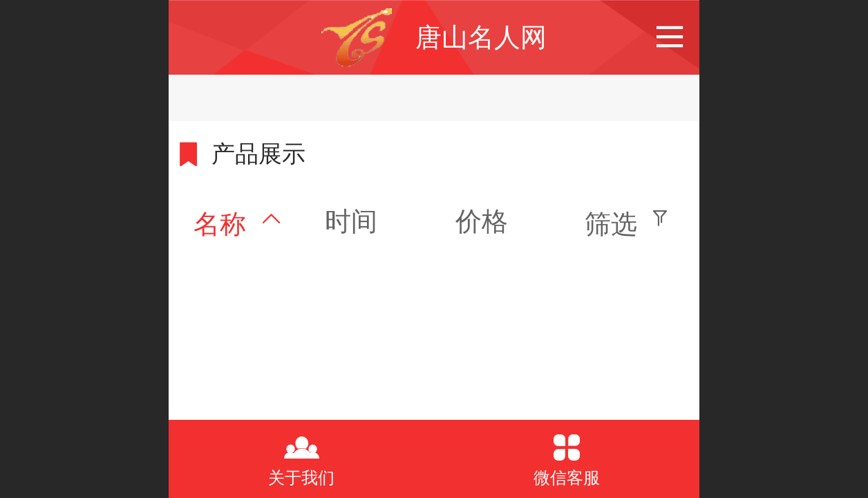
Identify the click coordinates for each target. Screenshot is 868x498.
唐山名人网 (481, 37)
